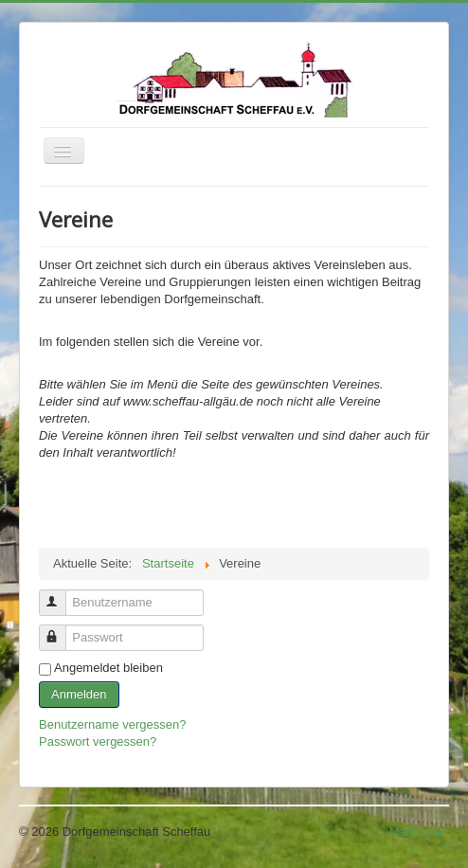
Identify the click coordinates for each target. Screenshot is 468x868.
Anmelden (79, 694)
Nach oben (419, 832)
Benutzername (61, 595)
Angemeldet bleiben (108, 668)
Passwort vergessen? (98, 741)
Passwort (61, 630)
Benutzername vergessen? (112, 724)
